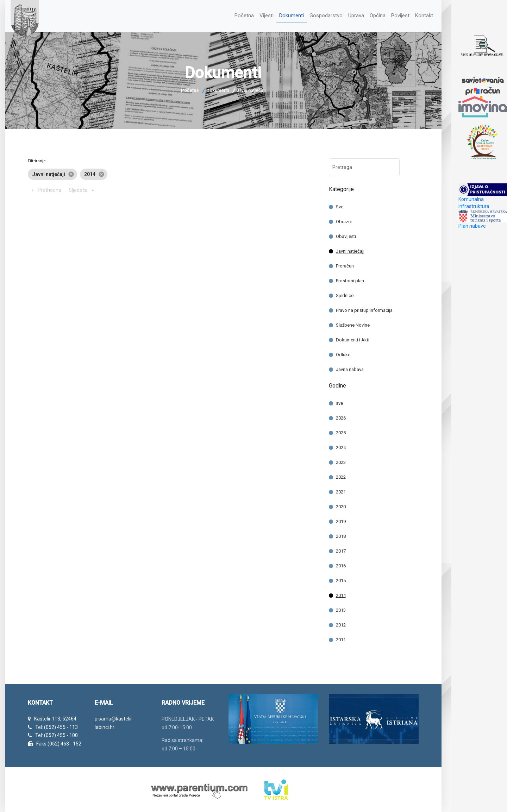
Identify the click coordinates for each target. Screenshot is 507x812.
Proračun (345, 264)
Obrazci (344, 220)
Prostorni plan (350, 279)
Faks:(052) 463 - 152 (59, 742)
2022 (341, 475)
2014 (341, 594)
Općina (374, 15)
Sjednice (345, 294)
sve (339, 401)
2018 (341, 534)
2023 (341, 461)
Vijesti (257, 15)
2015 (341, 579)
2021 (341, 490)
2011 (341, 638)
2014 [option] (94, 172)
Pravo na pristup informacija (364, 309)
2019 (341, 520)
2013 (341, 608)
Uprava (352, 15)
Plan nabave (472, 226)
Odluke (343, 353)
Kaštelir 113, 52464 (55, 717)
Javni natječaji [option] (52, 172)
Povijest (399, 15)
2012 (341, 623)
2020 (341, 505)
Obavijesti (346, 235)
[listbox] (173, 172)
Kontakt (424, 15)
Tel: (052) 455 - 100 (57, 734)
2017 (341, 549)
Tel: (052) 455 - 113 (57, 725)
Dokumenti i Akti (353, 338)
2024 (341, 446)
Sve (340, 205)
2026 (341, 416)
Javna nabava (350, 368)
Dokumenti (284, 15)
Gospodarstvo (320, 15)
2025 (341, 431)
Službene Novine (353, 323)
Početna (234, 15)
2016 (341, 564)
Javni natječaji (350, 249)
